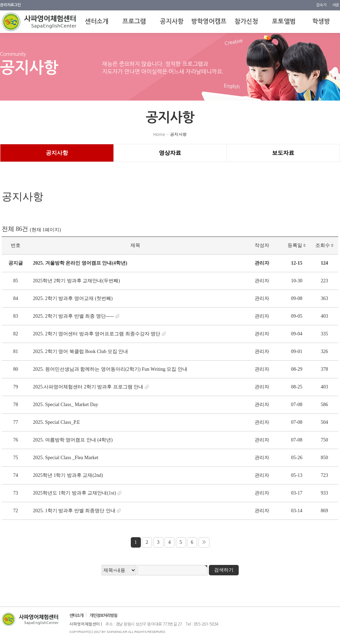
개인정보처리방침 (103, 616)
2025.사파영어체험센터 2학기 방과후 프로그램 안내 (88, 387)
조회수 (325, 245)
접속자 (322, 5)
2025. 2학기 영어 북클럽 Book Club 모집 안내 (81, 351)
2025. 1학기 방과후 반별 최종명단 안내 (74, 511)
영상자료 (170, 153)
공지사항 (178, 134)
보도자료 (283, 153)
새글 (335, 5)
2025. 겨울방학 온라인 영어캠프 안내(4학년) (80, 263)
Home (159, 134)
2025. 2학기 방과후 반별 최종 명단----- (73, 316)
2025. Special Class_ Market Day (66, 405)
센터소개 (76, 616)
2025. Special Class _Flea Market (66, 458)
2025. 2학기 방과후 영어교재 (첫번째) (73, 298)
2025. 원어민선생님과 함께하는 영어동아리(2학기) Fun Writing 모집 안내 (110, 369)
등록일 (297, 245)
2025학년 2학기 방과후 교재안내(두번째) (76, 281)
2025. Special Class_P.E (56, 422)
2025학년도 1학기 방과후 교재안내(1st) (74, 493)
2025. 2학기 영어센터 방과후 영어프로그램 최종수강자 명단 (97, 334)
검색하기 (224, 570)
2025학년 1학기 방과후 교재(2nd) (68, 475)
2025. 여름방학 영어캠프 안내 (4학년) (73, 440)
